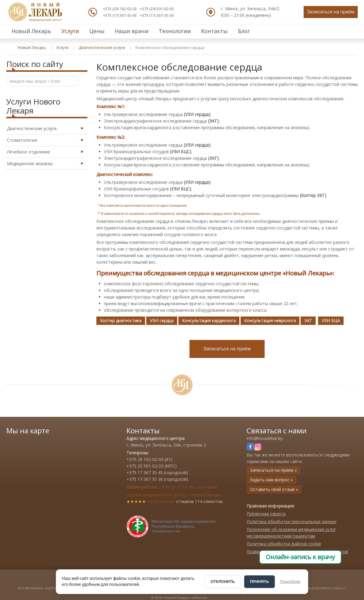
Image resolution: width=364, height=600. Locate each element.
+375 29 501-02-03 (145, 466)
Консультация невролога (270, 321)
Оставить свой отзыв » (274, 489)
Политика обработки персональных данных (291, 521)
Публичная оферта (266, 514)
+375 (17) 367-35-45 (120, 15)
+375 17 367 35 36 (145, 479)
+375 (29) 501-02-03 (157, 9)
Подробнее (290, 582)
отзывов (185, 501)
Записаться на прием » (273, 470)
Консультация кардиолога (209, 321)
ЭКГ (308, 321)
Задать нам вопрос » (271, 480)
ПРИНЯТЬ (259, 582)
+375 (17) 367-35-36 (157, 15)
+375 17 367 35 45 (145, 473)
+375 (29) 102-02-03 (120, 9)
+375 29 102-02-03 (145, 459)
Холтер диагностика (121, 321)
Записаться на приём (331, 12)
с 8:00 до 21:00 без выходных (172, 487)
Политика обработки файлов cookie (284, 544)
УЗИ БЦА (331, 321)
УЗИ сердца (162, 321)
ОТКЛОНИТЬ (223, 582)
